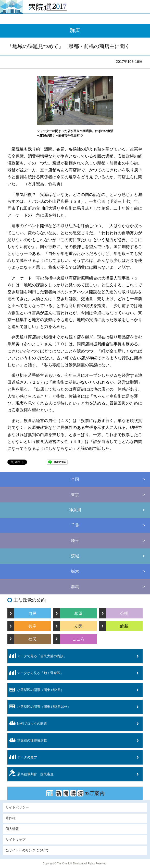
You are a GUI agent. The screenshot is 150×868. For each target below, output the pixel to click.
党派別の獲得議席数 (27, 740)
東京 (75, 495)
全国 (75, 479)
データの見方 (22, 757)
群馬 (75, 587)
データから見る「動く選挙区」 (35, 673)
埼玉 (75, 541)
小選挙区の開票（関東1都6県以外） (39, 707)
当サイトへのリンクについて (27, 850)
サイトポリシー (17, 807)
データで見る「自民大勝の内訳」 (37, 656)
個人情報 (12, 829)
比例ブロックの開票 (27, 723)
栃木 (75, 571)
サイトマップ (16, 840)
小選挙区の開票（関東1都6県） (36, 690)
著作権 (11, 818)
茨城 (75, 556)
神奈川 (75, 510)
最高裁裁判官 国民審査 (30, 773)
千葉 (75, 525)
